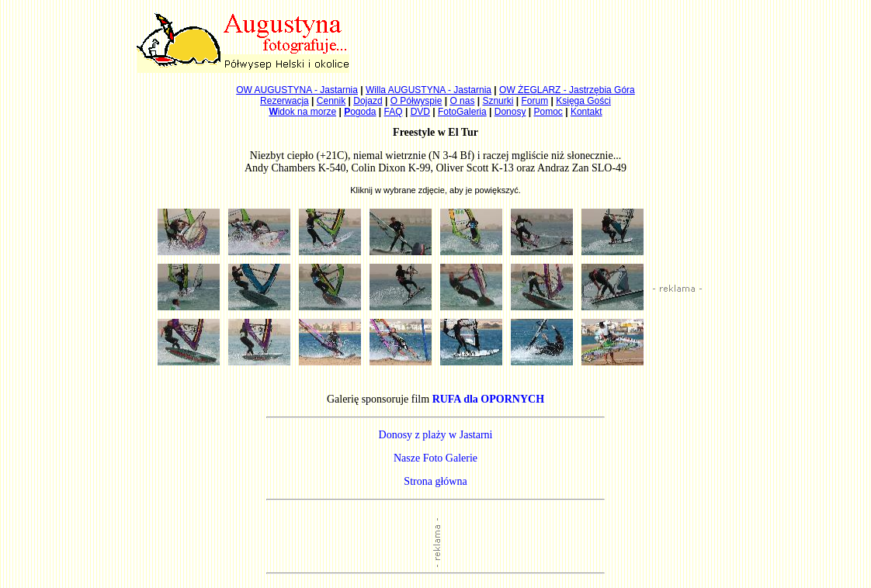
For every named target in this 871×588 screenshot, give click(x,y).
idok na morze (302, 112)
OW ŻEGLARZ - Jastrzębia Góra (567, 90)
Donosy (510, 112)
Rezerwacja (285, 101)
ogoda (360, 112)
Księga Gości (583, 101)
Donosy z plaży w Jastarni (436, 435)
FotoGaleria (462, 112)
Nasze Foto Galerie (435, 458)
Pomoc (548, 112)
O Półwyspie (416, 101)
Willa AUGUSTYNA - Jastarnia (429, 90)
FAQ (394, 112)
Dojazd (368, 101)
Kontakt (586, 112)
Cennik (331, 101)
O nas (462, 101)
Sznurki (498, 101)
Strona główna (435, 481)
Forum (535, 101)
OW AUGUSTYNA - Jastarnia (297, 90)
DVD (420, 112)
